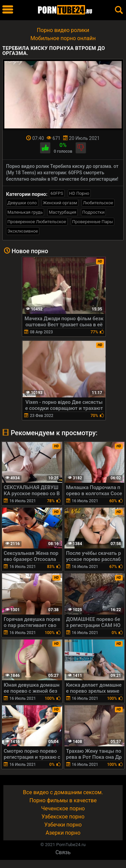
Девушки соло (22, 203)
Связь (63, 852)
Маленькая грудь (25, 212)
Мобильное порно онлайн (63, 38)
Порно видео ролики (63, 30)
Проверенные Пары (93, 222)
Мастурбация (62, 212)
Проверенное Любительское (37, 222)
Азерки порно (63, 833)
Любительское (98, 203)
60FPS (57, 193)
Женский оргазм (60, 203)
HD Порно (79, 193)
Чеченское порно (63, 809)
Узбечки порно (63, 825)
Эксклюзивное (23, 231)
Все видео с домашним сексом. (63, 792)
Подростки (93, 212)
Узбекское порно (63, 817)
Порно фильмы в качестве (63, 800)
